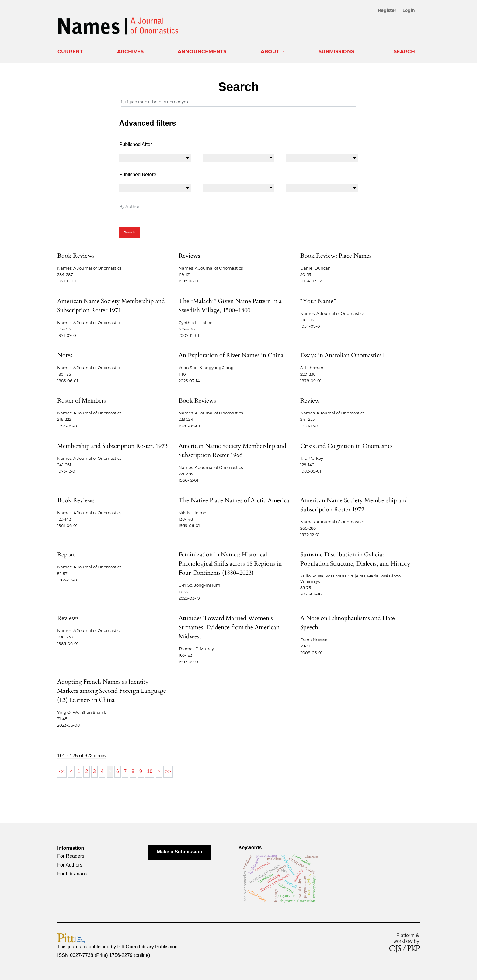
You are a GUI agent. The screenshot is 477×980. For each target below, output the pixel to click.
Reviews (189, 256)
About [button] (271, 52)
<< (62, 771)
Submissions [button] (337, 52)
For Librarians (72, 874)
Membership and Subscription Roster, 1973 (112, 446)
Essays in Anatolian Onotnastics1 (342, 355)
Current (70, 52)
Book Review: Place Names (336, 256)
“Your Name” (318, 301)
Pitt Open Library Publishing (148, 947)
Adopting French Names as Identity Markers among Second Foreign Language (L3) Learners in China (112, 691)
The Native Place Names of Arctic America (234, 500)
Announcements (202, 52)
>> (168, 771)
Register (388, 10)
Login (409, 10)
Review (310, 401)
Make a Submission (180, 852)
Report (66, 555)
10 (150, 771)
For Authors (70, 865)
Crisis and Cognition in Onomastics (346, 446)
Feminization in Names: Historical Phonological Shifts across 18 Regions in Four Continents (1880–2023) (230, 564)
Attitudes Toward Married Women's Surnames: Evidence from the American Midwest (229, 627)
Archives (130, 52)
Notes (65, 355)
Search (404, 52)
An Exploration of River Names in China (231, 355)
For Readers (71, 856)
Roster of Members (82, 401)
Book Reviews (76, 256)
